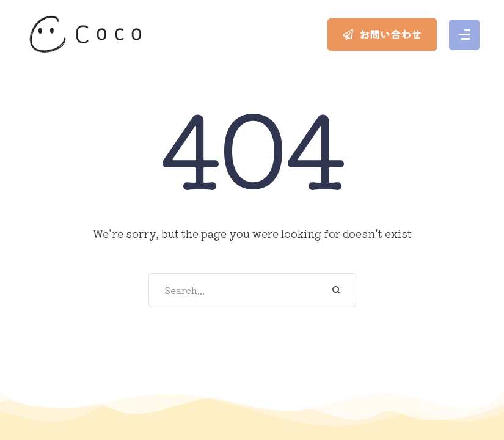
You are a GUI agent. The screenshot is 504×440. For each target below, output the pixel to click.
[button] (382, 35)
